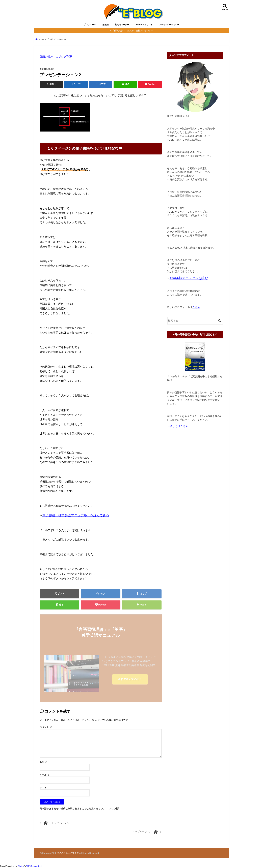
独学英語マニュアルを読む (189, 278)
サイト (43, 788)
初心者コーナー (122, 25)
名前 (43, 762)
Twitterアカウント (144, 25)
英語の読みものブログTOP (56, 56)
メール (45, 775)
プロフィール (90, 25)
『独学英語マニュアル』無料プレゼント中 (132, 31)
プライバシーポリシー (169, 25)
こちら (196, 307)
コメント (46, 727)
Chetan (21, 866)
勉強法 (106, 25)
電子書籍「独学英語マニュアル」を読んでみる (76, 515)
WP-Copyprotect (34, 866)
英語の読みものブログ (68, 853)
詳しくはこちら (179, 426)
